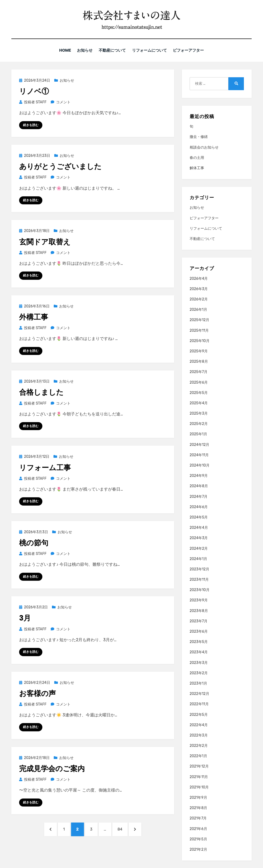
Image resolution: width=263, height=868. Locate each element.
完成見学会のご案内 (52, 768)
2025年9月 (199, 351)
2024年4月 (199, 527)
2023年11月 (199, 579)
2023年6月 (199, 631)
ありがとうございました (60, 166)
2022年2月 (199, 745)
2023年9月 (199, 600)
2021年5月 (198, 839)
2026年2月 (199, 299)
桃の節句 (34, 543)
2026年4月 (199, 278)
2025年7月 (199, 372)
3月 (25, 618)
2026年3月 (199, 289)
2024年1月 (198, 559)
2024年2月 (199, 548)
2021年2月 (198, 849)
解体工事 (197, 168)
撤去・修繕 (199, 137)
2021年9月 (198, 797)
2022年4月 (199, 725)
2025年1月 (198, 434)
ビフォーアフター (191, 50)
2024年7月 (199, 496)
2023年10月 (200, 590)
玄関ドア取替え (45, 242)
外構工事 (34, 317)
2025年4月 (199, 403)
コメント (63, 102)
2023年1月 (198, 683)
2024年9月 (199, 475)
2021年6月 (198, 829)
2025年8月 (199, 361)
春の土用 (197, 157)
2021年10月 (199, 787)
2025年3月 (199, 413)
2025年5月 (199, 393)
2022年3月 (199, 735)
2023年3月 (199, 662)
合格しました (41, 392)
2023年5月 (199, 642)
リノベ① (34, 91)
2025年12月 (199, 320)
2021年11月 (199, 777)
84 (120, 831)
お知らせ (83, 50)
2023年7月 (199, 621)
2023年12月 (199, 569)
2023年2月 (199, 673)
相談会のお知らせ (204, 147)
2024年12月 (199, 444)
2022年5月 (199, 714)
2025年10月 (200, 341)
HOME (62, 50)
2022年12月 (199, 693)
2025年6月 (199, 382)
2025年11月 (199, 330)
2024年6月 (199, 507)
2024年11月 (199, 455)
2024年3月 (199, 538)
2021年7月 (198, 818)
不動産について (112, 50)
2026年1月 (198, 309)
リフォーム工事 (45, 467)
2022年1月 (198, 756)
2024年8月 (199, 486)
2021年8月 (198, 808)
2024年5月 (199, 517)
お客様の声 (37, 693)
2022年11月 (199, 704)
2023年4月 (199, 652)
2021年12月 (199, 766)
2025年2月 (199, 424)
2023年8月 (199, 611)
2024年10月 (200, 465)
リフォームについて (151, 50)
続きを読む (31, 125)
